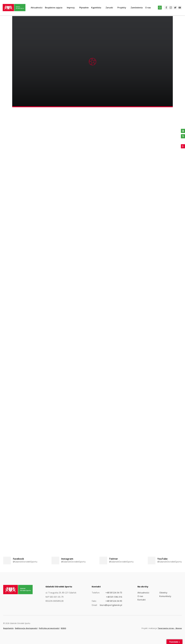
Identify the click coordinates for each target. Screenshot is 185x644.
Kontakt (142, 598)
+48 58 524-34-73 (114, 591)
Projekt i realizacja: (162, 627)
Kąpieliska (98, 8)
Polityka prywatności (49, 627)
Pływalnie (85, 8)
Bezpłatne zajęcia (55, 8)
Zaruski (111, 8)
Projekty (123, 8)
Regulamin (8, 627)
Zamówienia (138, 8)
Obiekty (163, 591)
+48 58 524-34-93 (114, 600)
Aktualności (38, 8)
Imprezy (72, 8)
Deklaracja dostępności (26, 627)
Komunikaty (165, 595)
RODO (63, 627)
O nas (149, 8)
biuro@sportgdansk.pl (111, 604)
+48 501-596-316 (114, 596)
